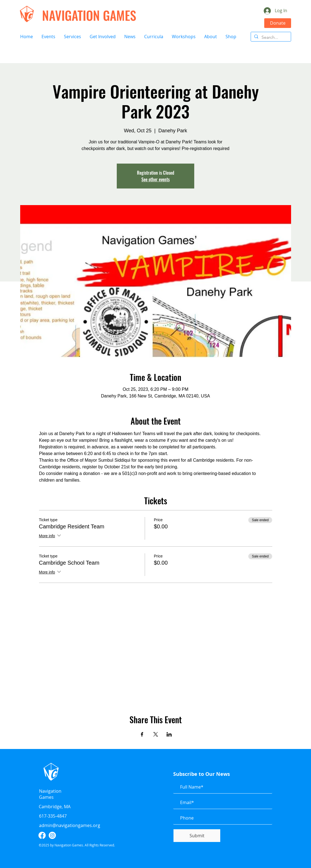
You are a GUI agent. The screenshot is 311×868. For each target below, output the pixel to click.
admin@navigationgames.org (70, 825)
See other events (155, 179)
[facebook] (42, 835)
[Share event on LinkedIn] (169, 734)
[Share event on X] (156, 734)
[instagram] (52, 835)
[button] (48, 37)
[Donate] (278, 23)
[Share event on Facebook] (142, 734)
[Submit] (197, 836)
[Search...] (270, 37)
